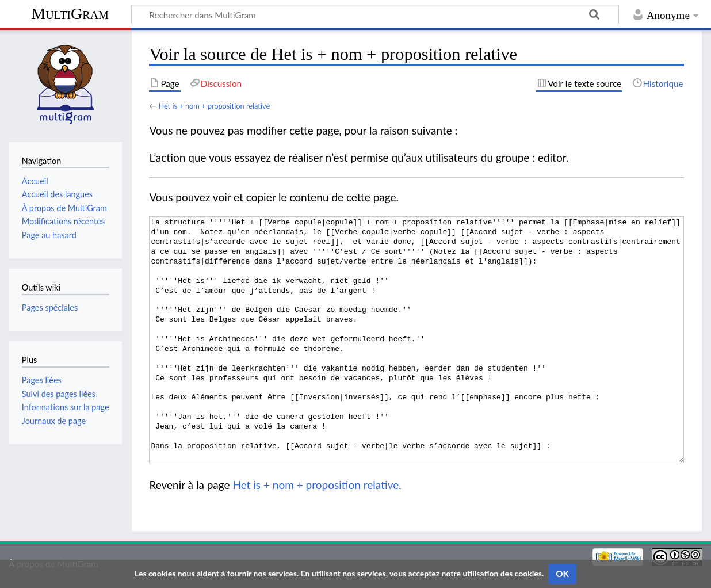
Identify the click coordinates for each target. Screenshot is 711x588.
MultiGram (70, 14)
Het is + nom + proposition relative (214, 106)
